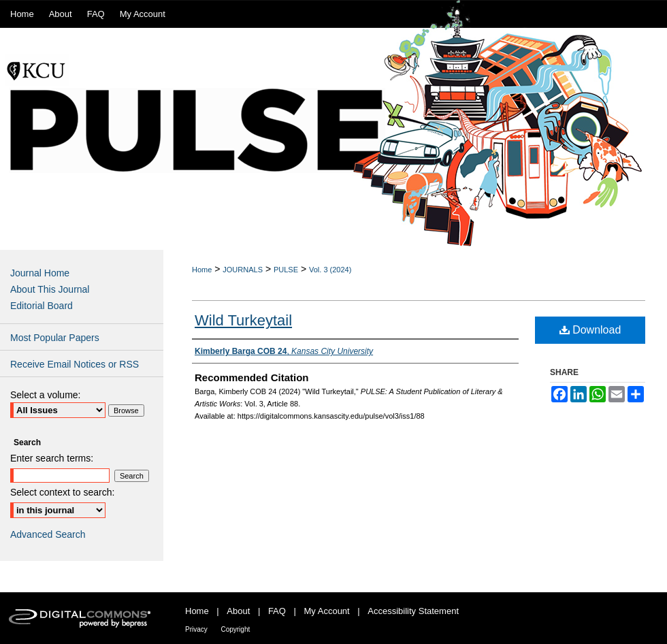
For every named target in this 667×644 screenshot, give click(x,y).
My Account (327, 611)
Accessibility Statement (413, 611)
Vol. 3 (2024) (330, 270)
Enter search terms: (52, 458)
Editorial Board (42, 306)
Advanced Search (48, 534)
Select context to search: (62, 492)
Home (202, 270)
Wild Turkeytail (243, 320)
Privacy (196, 629)
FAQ (277, 611)
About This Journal (50, 289)
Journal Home (40, 273)
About (238, 611)
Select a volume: (46, 395)
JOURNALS (243, 270)
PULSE (286, 270)
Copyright (235, 629)
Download (590, 330)
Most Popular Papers (55, 338)
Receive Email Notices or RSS (75, 364)
